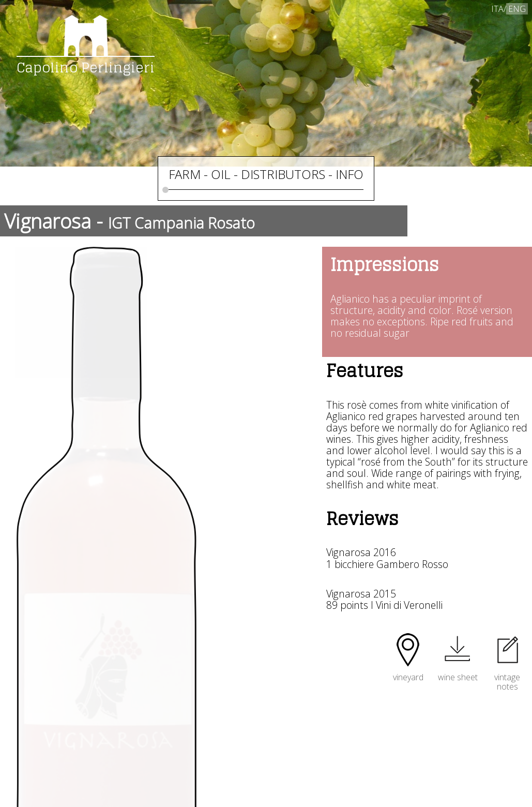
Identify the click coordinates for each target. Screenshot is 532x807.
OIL (221, 174)
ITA (497, 9)
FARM (185, 174)
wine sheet (458, 672)
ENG (517, 9)
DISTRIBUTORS (283, 174)
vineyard (408, 672)
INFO (349, 174)
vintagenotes (507, 677)
